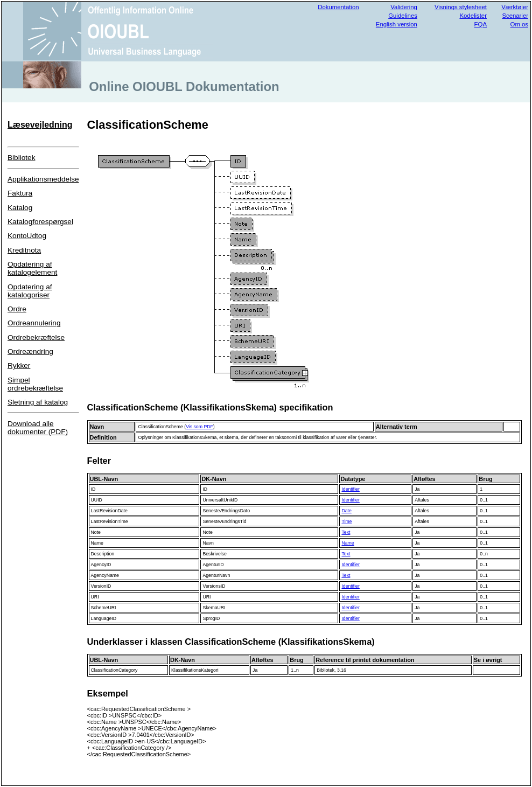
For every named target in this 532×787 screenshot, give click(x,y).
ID (93, 489)
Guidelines (403, 16)
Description (103, 554)
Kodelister (473, 16)
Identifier (350, 489)
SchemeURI (104, 608)
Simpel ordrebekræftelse (35, 384)
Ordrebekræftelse (36, 337)
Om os (519, 24)
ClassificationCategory (114, 670)
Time (346, 521)
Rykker (19, 365)
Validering (404, 7)
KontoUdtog (27, 236)
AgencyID (101, 565)
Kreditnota (24, 250)
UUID (97, 500)
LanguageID (104, 618)
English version (397, 24)
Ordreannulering (34, 323)
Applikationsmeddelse (43, 179)
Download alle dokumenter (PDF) (38, 428)
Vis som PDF (199, 427)
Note (96, 532)
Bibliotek (22, 158)
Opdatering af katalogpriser (30, 291)
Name (97, 543)
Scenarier (515, 16)
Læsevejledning (40, 125)
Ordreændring (30, 351)
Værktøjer (515, 7)
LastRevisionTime (110, 521)
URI (95, 597)
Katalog (20, 208)
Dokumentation (338, 7)
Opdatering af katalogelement (32, 268)
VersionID (101, 586)
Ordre (17, 309)
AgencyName (105, 575)
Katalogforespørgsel (40, 222)
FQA (481, 24)
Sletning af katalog (38, 402)
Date (346, 511)
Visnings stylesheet (461, 7)
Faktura (20, 193)
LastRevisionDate (109, 511)
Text (346, 532)
